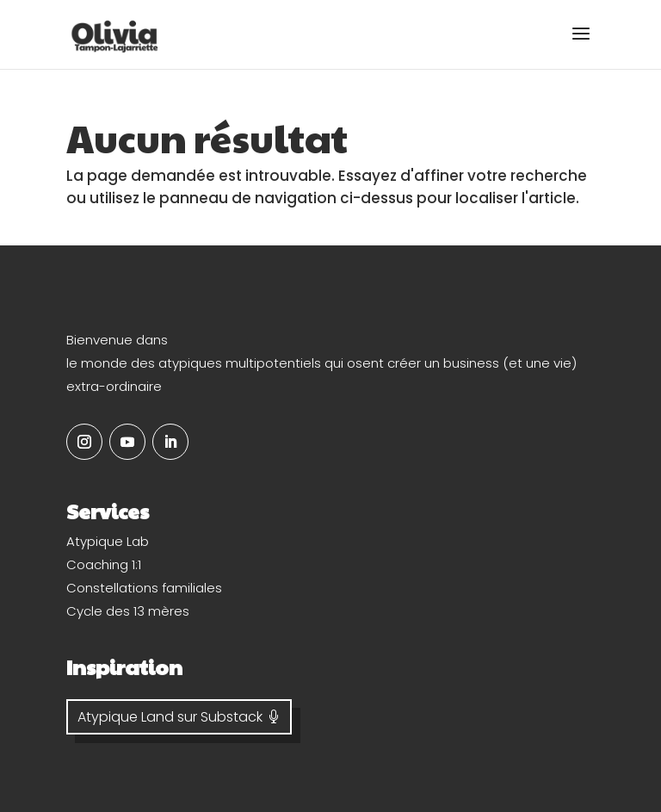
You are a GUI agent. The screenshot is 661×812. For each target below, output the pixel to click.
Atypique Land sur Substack (170, 717)
